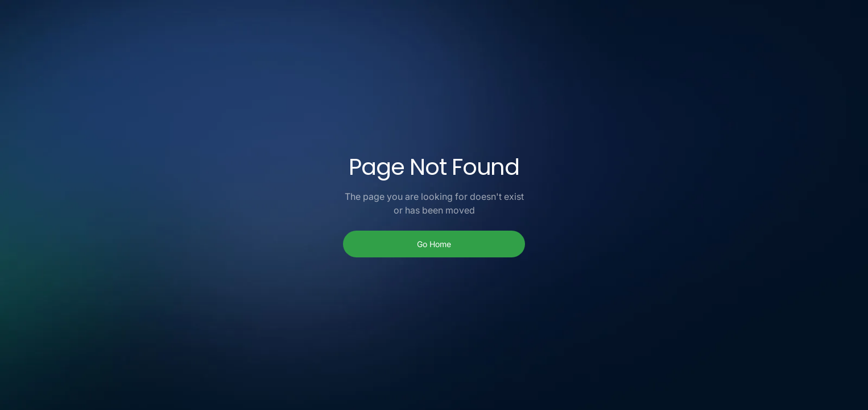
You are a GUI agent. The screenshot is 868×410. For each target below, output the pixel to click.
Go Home (434, 244)
